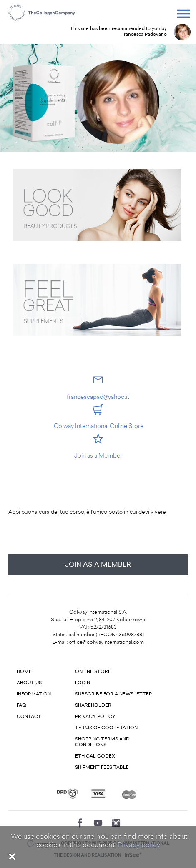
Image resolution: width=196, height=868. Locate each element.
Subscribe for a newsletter (114, 694)
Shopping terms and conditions (102, 742)
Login (83, 683)
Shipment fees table (102, 767)
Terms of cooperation (106, 728)
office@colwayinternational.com (106, 642)
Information (34, 694)
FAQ (21, 705)
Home (24, 672)
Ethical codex (95, 756)
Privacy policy (139, 845)
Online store (93, 672)
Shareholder (93, 705)
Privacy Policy (95, 717)
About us (29, 683)
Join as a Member (98, 564)
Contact (29, 717)
